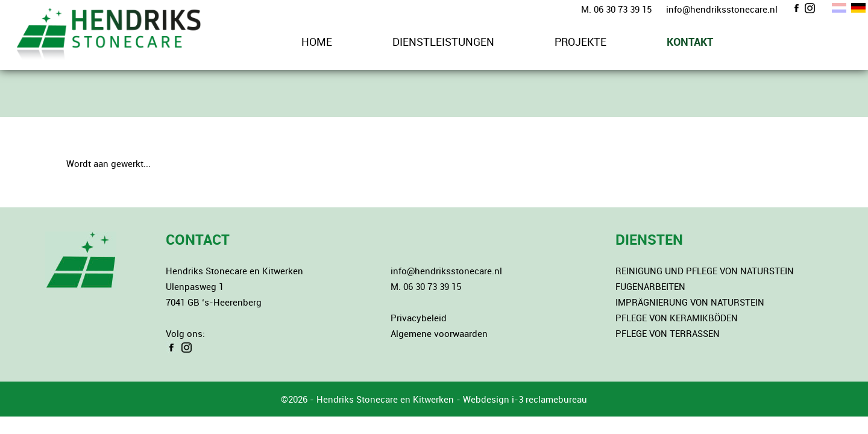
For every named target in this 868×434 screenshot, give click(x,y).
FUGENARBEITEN (650, 286)
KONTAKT (690, 42)
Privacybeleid (419, 318)
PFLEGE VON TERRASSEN (668, 333)
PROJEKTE (580, 42)
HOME (317, 42)
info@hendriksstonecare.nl (722, 9)
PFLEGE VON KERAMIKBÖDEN (677, 318)
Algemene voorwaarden (439, 333)
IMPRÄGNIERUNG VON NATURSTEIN (690, 302)
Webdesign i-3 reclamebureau (525, 399)
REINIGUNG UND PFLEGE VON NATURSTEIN (705, 271)
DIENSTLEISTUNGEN (443, 42)
